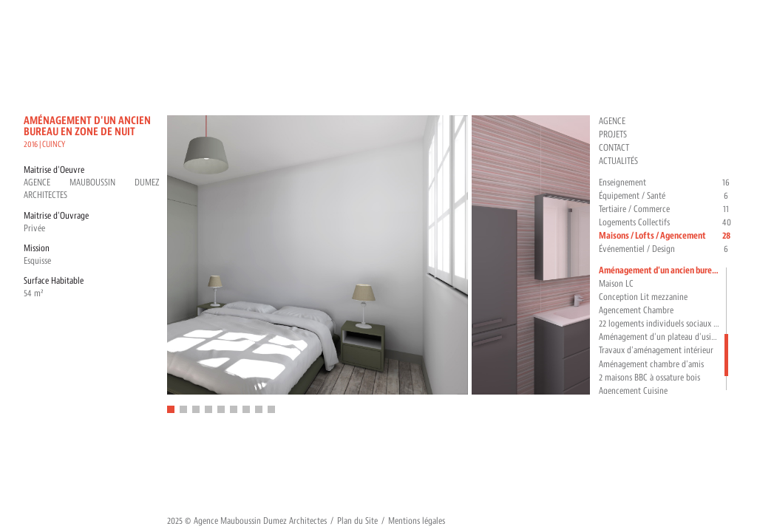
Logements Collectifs (666, 223)
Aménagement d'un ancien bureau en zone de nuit (660, 270)
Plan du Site (357, 521)
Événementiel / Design (666, 249)
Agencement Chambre (636, 310)
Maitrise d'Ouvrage (56, 216)
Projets (613, 134)
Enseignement (666, 183)
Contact (614, 148)
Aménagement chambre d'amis (651, 364)
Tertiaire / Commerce (666, 209)
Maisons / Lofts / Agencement (666, 236)
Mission (37, 248)
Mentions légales (417, 521)
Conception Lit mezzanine (643, 297)
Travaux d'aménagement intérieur (656, 350)
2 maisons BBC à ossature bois (649, 378)
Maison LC (616, 284)
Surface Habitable (54, 281)
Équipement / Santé (666, 196)
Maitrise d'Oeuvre (54, 170)
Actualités (618, 161)
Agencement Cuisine (633, 391)
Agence (612, 121)
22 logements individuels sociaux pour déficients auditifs (660, 324)
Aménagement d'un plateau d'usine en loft (660, 337)
